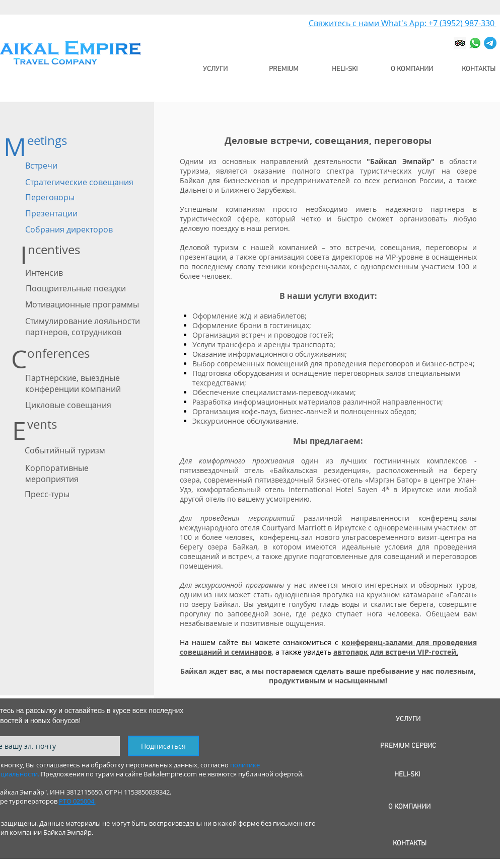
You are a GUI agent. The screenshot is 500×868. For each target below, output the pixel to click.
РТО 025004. (77, 801)
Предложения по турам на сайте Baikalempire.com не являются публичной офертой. (172, 774)
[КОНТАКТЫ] (479, 69)
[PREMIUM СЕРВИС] (408, 746)
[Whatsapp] (475, 43)
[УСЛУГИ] (216, 69)
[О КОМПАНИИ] (412, 69)
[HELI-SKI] (345, 69)
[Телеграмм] (490, 43)
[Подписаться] (163, 746)
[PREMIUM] (284, 69)
